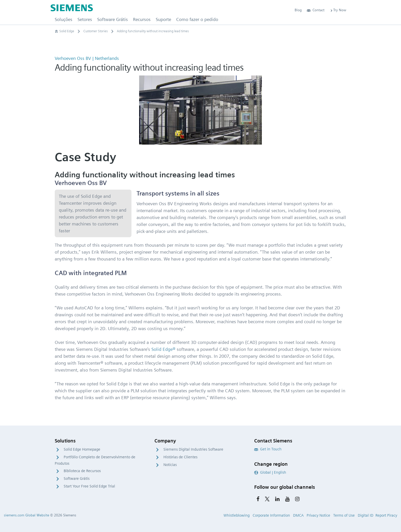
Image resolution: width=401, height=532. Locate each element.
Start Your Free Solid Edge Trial (89, 486)
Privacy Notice (318, 515)
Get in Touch (268, 449)
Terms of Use (344, 515)
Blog (298, 10)
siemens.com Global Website (26, 515)
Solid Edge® (163, 349)
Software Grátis (77, 479)
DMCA (298, 515)
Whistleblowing (237, 515)
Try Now (338, 10)
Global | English (270, 472)
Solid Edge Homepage (82, 449)
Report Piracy (386, 515)
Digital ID (366, 515)
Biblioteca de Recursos (82, 471)
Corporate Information (271, 515)
